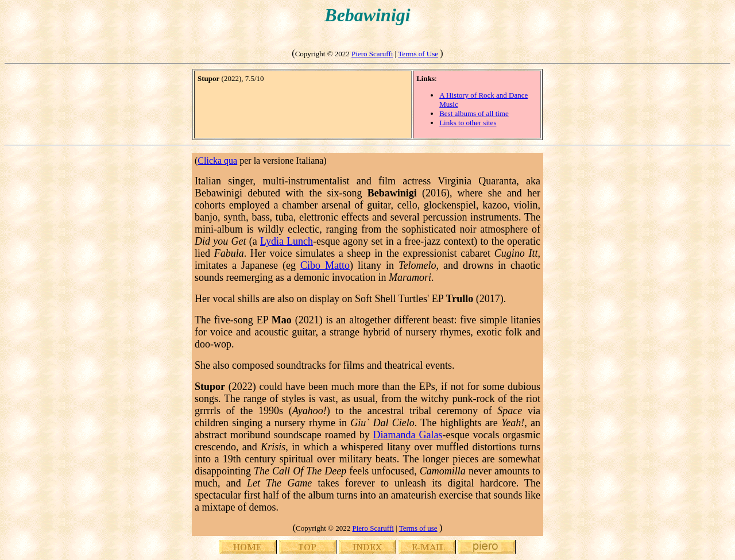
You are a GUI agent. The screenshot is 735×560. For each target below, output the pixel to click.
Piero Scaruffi (372, 54)
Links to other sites (468, 123)
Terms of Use (418, 54)
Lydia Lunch (287, 241)
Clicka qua (217, 161)
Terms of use (418, 528)
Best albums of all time (474, 113)
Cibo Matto (325, 265)
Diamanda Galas (408, 435)
